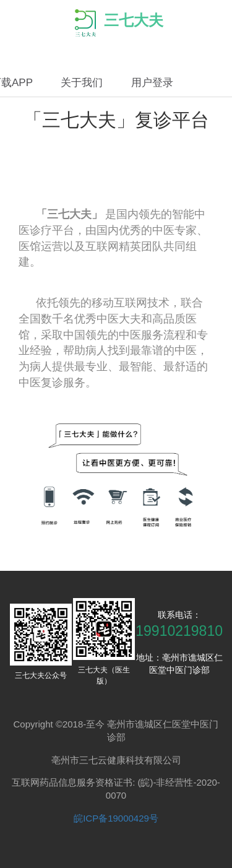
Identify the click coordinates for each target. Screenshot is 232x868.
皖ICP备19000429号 (116, 818)
